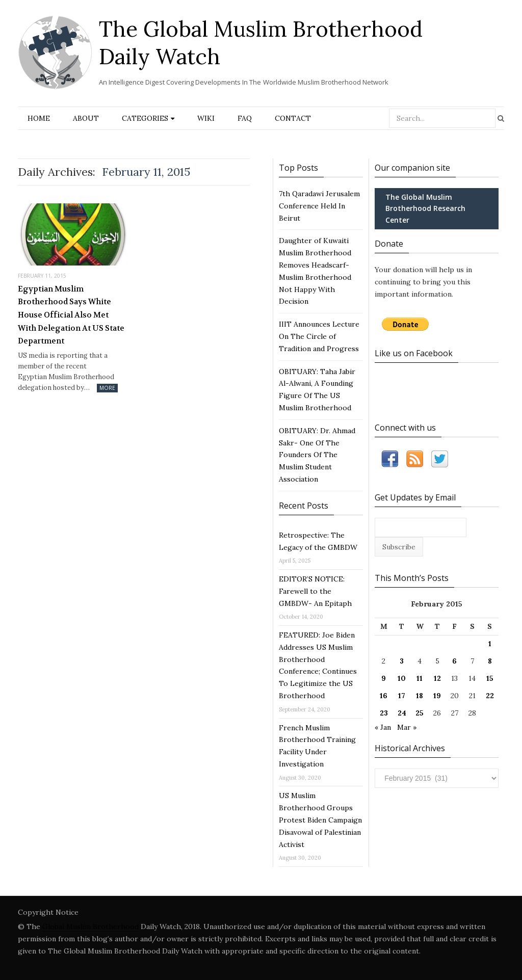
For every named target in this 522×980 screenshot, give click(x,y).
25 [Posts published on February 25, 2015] (420, 713)
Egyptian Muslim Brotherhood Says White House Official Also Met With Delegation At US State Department (71, 315)
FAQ (245, 118)
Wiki (206, 118)
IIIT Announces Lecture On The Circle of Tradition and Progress (319, 336)
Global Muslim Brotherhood (90, 926)
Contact (293, 118)
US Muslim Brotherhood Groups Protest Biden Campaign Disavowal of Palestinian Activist (320, 820)
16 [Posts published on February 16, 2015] (384, 696)
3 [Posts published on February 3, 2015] (402, 661)
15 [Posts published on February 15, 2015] (490, 678)
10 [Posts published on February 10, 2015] (402, 678)
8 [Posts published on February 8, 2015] (490, 661)
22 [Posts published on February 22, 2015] (490, 696)
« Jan (383, 727)
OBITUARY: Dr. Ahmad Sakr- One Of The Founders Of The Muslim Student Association (317, 455)
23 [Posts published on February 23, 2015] (384, 713)
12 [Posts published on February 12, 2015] (437, 678)
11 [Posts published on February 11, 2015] (420, 678)
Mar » (407, 727)
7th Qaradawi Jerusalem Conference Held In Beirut (319, 206)
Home (39, 118)
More (107, 388)
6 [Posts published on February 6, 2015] (454, 661)
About (86, 118)
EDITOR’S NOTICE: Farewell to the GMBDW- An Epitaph (315, 591)
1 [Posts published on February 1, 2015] (490, 644)
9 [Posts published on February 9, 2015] (384, 678)
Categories (145, 118)
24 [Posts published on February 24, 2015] (402, 713)
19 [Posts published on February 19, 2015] (437, 696)
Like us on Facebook (414, 353)
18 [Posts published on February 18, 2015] (420, 696)
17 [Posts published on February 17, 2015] (402, 696)
